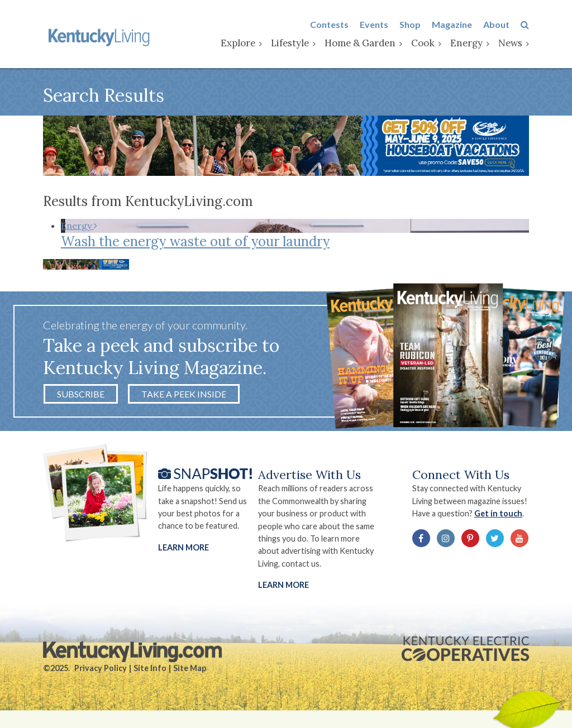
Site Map (190, 668)
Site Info (150, 668)
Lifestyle (290, 43)
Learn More (183, 547)
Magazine (452, 24)
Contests (329, 24)
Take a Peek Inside (184, 394)
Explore (238, 43)
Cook (423, 43)
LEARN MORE (283, 585)
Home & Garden (360, 43)
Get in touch (498, 513)
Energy (466, 43)
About (496, 24)
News (510, 43)
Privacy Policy (101, 668)
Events (374, 24)
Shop (410, 24)
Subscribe (81, 394)
